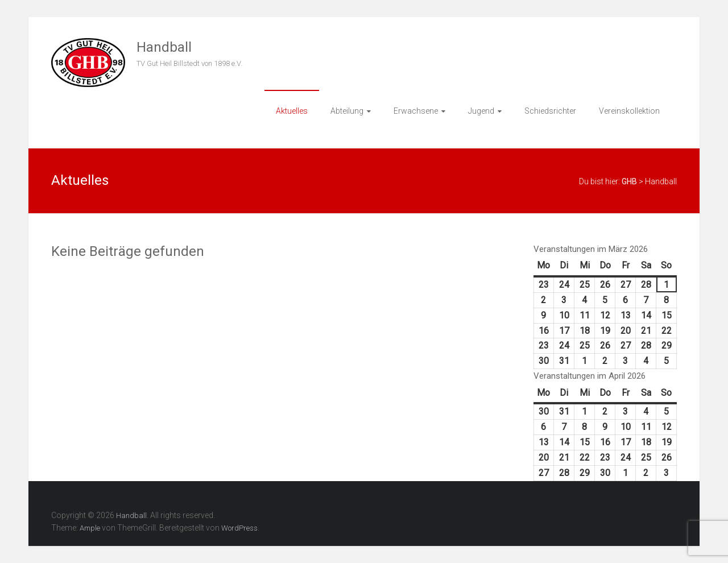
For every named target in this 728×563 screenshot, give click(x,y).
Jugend (481, 111)
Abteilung (347, 111)
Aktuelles (292, 111)
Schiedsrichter (550, 111)
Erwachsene (416, 111)
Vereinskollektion (629, 111)
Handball (164, 47)
